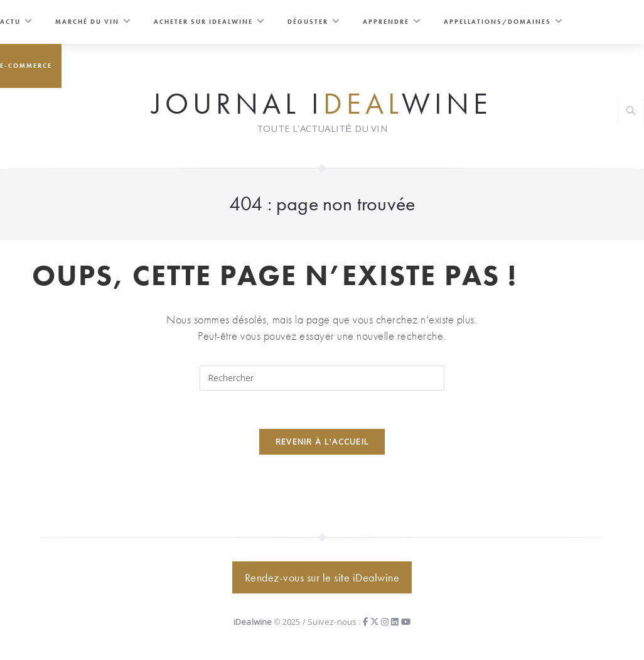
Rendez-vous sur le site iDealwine (322, 577)
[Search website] (631, 112)
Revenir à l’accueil (322, 441)
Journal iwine (322, 103)
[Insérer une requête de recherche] (322, 378)
